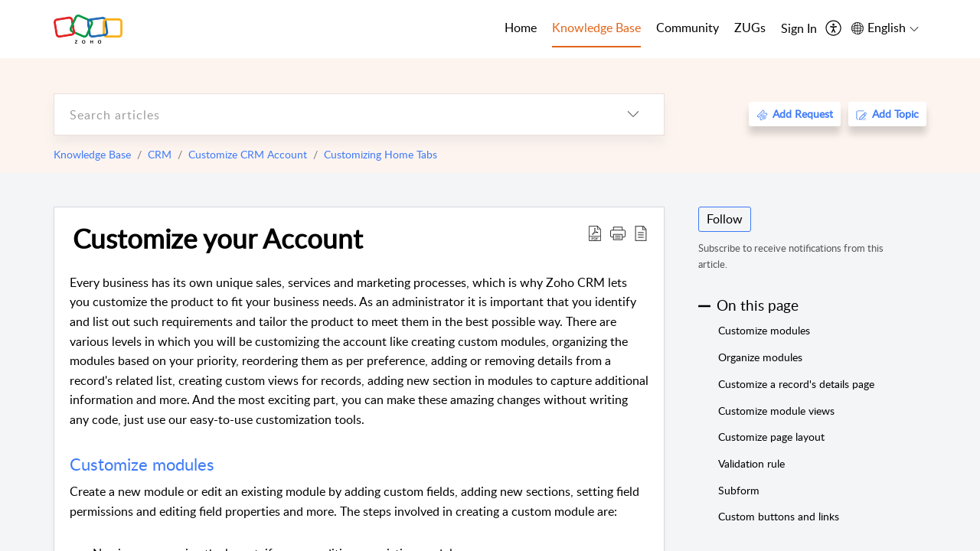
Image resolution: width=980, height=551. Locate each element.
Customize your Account (218, 238)
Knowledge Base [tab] (596, 28)
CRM (160, 154)
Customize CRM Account (248, 154)
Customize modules (144, 464)
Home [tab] (521, 28)
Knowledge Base (92, 154)
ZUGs (750, 28)
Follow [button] (725, 219)
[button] (618, 233)
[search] (328, 114)
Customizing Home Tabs (381, 154)
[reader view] (641, 233)
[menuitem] (799, 29)
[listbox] (633, 114)
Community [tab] (688, 28)
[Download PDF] (595, 233)
